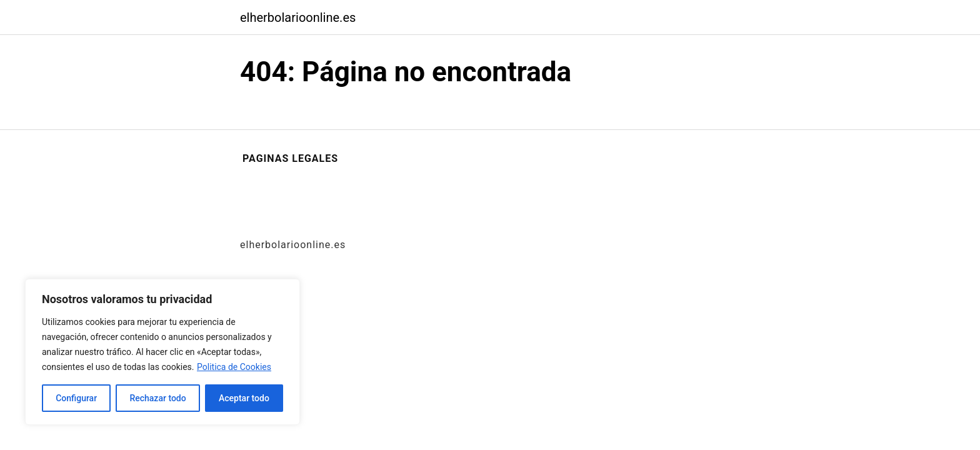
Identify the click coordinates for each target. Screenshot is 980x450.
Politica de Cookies (234, 367)
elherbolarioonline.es (298, 17)
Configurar (76, 398)
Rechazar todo (157, 398)
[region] (162, 352)
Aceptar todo (244, 398)
